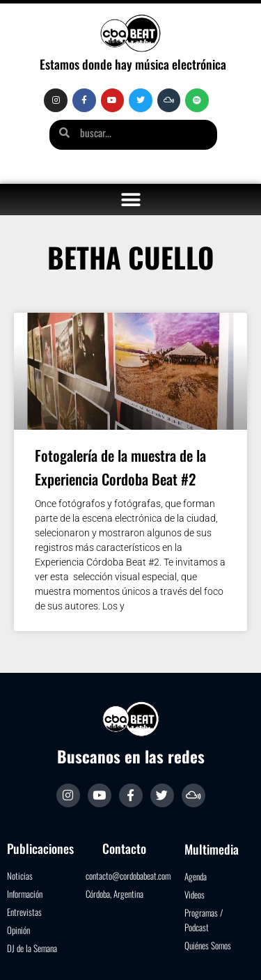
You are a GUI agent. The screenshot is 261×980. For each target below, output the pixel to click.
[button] (130, 200)
